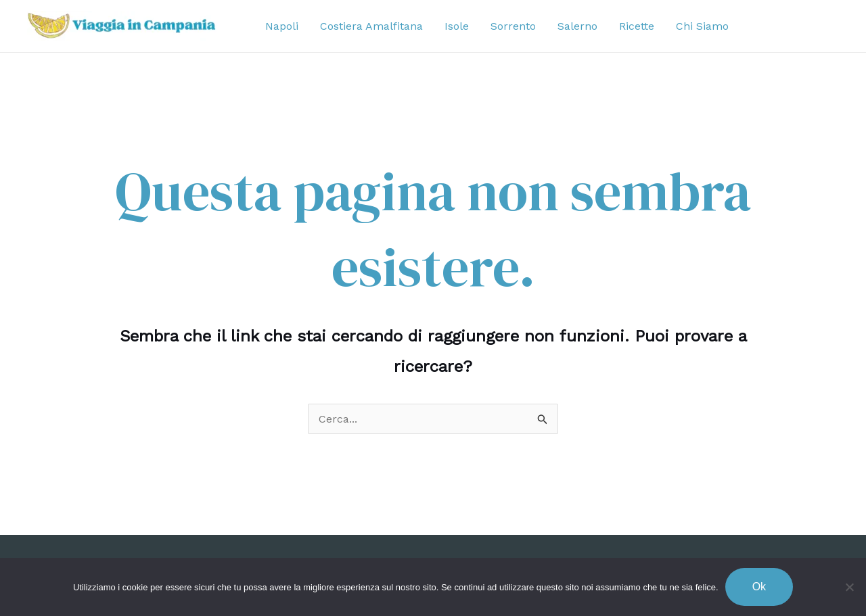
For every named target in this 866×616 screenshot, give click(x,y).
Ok (759, 587)
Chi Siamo (702, 26)
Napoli (282, 26)
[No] (849, 587)
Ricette (637, 26)
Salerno (577, 26)
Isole (457, 26)
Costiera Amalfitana (371, 26)
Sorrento (513, 26)
